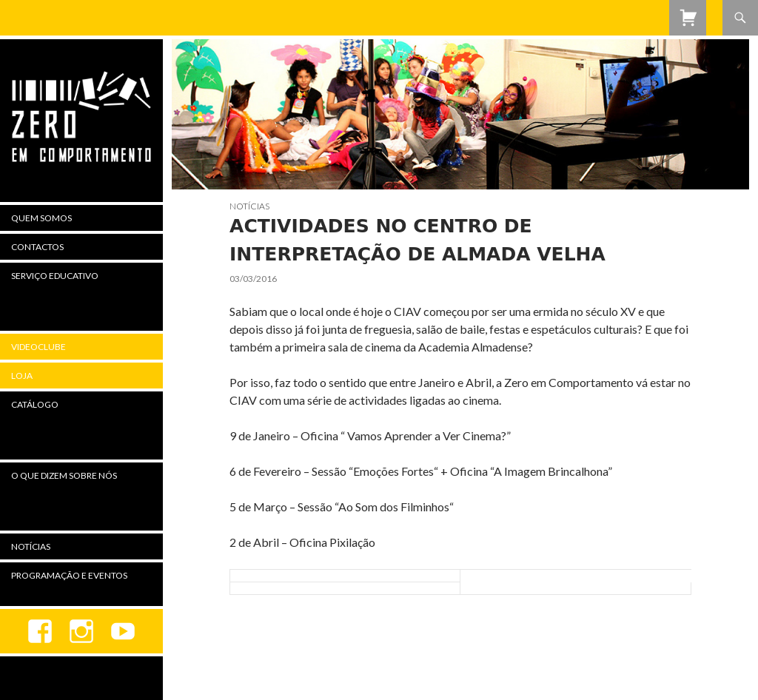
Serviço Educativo (55, 276)
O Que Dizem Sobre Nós (64, 475)
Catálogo (35, 404)
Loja (22, 376)
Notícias (249, 206)
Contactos (37, 247)
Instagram (81, 631)
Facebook (40, 631)
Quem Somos (41, 218)
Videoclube (38, 347)
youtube (123, 631)
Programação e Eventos (69, 575)
